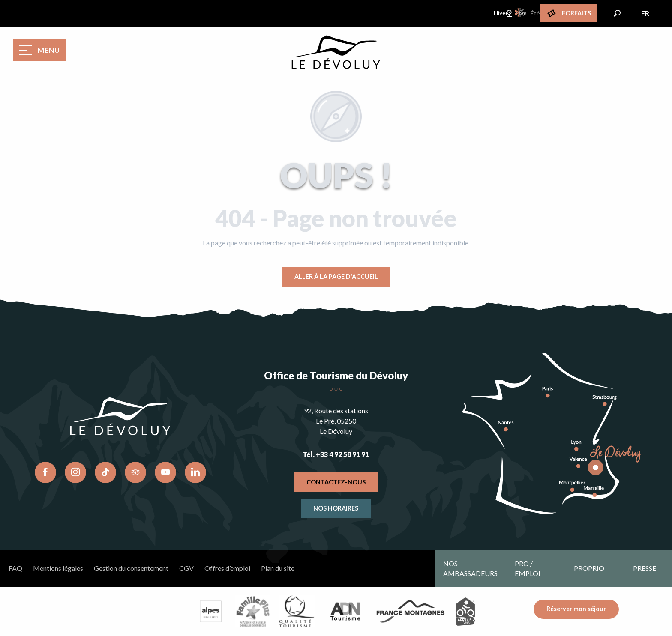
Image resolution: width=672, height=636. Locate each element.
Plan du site (278, 568)
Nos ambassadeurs (470, 568)
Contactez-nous (336, 482)
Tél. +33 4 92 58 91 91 (336, 454)
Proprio (589, 568)
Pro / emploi (528, 568)
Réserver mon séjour (576, 609)
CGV (186, 568)
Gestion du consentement (131, 568)
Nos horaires (336, 508)
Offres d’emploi (227, 568)
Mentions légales (58, 568)
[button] (617, 13)
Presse (645, 568)
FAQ (15, 568)
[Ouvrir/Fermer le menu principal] (40, 50)
